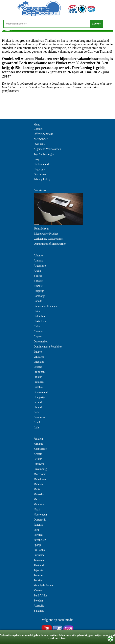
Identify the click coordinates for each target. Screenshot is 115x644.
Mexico (38, 499)
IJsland (38, 407)
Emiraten (39, 357)
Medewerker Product (46, 234)
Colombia (39, 316)
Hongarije (39, 397)
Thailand (39, 565)
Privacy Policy (42, 179)
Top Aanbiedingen (44, 154)
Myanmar (39, 504)
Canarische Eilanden (45, 306)
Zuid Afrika (40, 596)
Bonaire (38, 281)
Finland (38, 377)
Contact (38, 129)
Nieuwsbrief (41, 139)
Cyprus (38, 336)
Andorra (38, 261)
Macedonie (40, 474)
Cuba (37, 326)
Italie (37, 428)
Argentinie (40, 266)
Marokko (39, 494)
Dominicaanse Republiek (48, 347)
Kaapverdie (40, 449)
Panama (38, 525)
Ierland (38, 402)
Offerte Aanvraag (43, 134)
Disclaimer (40, 174)
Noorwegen (40, 515)
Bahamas (39, 611)
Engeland (39, 362)
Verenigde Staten (43, 585)
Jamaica (38, 439)
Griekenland (41, 392)
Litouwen (39, 464)
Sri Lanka (39, 550)
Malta (37, 489)
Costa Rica (40, 321)
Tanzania (39, 560)
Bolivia (38, 276)
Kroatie (38, 454)
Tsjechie (38, 570)
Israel (37, 422)
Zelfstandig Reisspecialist (49, 239)
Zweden (38, 601)
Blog (36, 159)
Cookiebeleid (41, 164)
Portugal (38, 535)
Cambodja (40, 296)
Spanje (38, 545)
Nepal (37, 510)
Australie (39, 606)
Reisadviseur (42, 229)
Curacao (38, 331)
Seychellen (40, 540)
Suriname (39, 555)
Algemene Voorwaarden (47, 149)
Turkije (38, 580)
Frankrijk (39, 382)
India (37, 412)
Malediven (40, 479)
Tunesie (38, 575)
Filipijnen (39, 372)
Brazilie (38, 286)
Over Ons (39, 144)
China (37, 311)
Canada (38, 301)
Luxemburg (40, 469)
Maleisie (39, 484)
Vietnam (38, 590)
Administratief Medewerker (50, 244)
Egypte (38, 352)
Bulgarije (39, 291)
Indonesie (39, 417)
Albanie (38, 256)
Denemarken (41, 342)
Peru (36, 530)
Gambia (38, 387)
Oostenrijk (40, 520)
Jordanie (38, 444)
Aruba (37, 271)
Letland (38, 459)
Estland (38, 367)
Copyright (39, 169)
